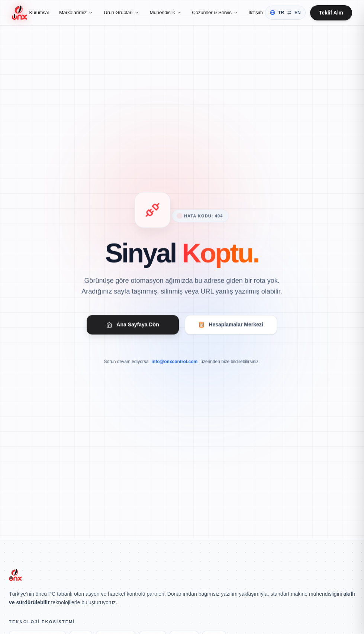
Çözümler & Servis (215, 13)
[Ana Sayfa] (20, 13)
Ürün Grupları (122, 13)
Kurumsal (39, 13)
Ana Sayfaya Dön (133, 326)
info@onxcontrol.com (175, 363)
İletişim (256, 13)
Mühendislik (166, 13)
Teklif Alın (331, 13)
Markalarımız (77, 13)
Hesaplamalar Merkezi (231, 326)
